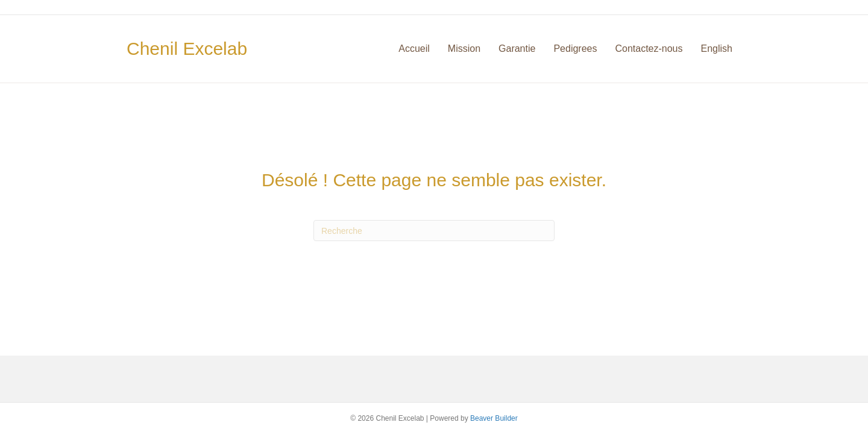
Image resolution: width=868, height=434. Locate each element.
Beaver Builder (494, 418)
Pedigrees (575, 49)
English (717, 49)
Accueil (414, 49)
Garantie (517, 49)
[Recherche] (434, 231)
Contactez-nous (649, 49)
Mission (464, 49)
